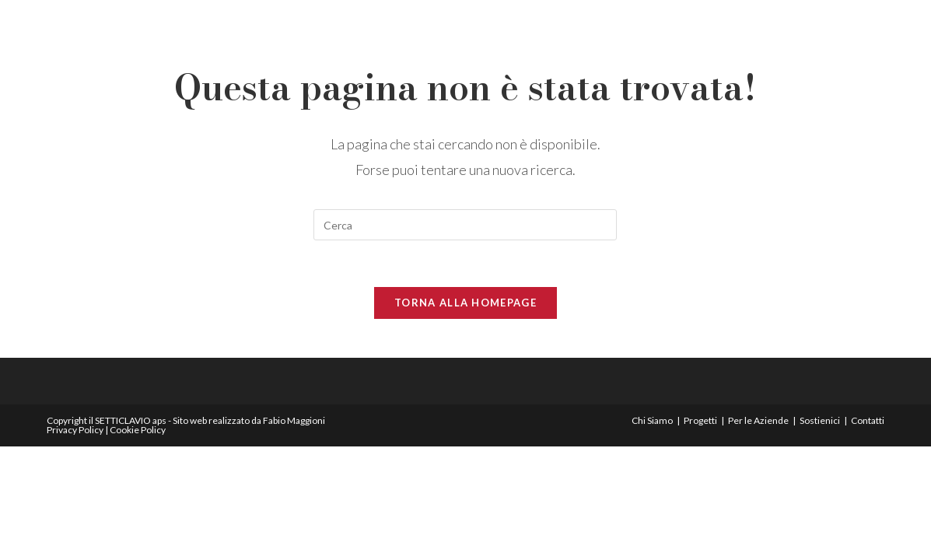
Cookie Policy (138, 430)
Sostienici (820, 420)
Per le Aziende (758, 420)
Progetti (700, 420)
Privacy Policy (75, 430)
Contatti (868, 420)
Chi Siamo (652, 420)
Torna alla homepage (465, 303)
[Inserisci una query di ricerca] (465, 225)
